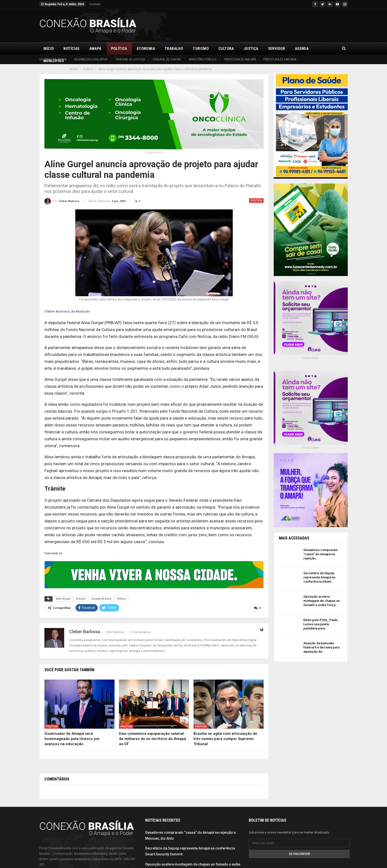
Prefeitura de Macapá (240, 59)
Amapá (95, 49)
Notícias (71, 49)
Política (119, 49)
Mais (323, 49)
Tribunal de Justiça (130, 59)
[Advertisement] (258, 24)
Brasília (81, 599)
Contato (95, 4)
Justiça (251, 49)
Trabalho (174, 49)
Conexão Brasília (101, 599)
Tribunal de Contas (167, 59)
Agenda (302, 49)
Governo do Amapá (53, 59)
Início (49, 49)
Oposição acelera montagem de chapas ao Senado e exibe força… (322, 601)
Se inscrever (299, 853)
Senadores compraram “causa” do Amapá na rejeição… (320, 554)
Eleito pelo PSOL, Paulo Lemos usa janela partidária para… (320, 624)
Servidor (277, 49)
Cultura (226, 49)
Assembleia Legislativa (91, 59)
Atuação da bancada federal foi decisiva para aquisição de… (321, 647)
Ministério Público (203, 59)
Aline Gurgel (63, 599)
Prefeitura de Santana (280, 59)
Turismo (201, 49)
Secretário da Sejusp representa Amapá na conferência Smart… (319, 577)
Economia (146, 49)
